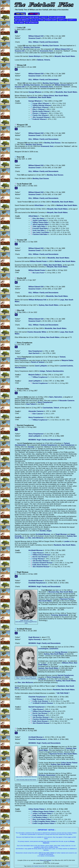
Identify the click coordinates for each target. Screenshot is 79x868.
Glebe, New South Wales (53, 265)
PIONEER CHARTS (51, 20)
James (35, 56)
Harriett (40, 383)
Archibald (43, 534)
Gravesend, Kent (46, 51)
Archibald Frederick (43, 703)
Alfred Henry (40, 107)
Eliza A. (38, 109)
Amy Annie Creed (41, 232)
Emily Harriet (40, 815)
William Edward (36, 36)
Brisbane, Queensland (47, 775)
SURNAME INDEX (33, 17)
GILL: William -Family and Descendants (43, 42)
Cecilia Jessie (40, 701)
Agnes (35, 639)
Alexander (67, 401)
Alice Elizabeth (41, 567)
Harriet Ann (40, 557)
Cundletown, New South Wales (40, 97)
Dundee (31, 447)
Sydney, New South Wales (49, 305)
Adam (38, 553)
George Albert (41, 103)
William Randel (39, 261)
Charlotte (37, 583)
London (67, 541)
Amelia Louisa (40, 220)
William (40, 377)
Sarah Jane (39, 230)
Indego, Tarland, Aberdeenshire (52, 371)
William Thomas (40, 222)
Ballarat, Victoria (44, 60)
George (35, 92)
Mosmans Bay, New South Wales (61, 592)
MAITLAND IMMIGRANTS (57, 17)
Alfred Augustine (41, 224)
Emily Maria (40, 565)
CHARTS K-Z (72, 20)
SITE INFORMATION (32, 23)
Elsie (38, 414)
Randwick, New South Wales (65, 545)
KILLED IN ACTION (38, 20)
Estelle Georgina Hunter (43, 823)
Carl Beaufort (40, 817)
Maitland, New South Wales (67, 205)
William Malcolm (42, 105)
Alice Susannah (41, 117)
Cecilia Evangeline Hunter (44, 821)
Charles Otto (40, 115)
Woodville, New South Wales (66, 92)
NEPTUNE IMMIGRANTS (22, 20)
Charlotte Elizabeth (42, 563)
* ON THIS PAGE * (63, 693)
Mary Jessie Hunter (42, 819)
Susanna (34, 38)
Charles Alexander (37, 332)
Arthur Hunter (69, 763)
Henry (45, 402)
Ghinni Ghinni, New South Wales (56, 96)
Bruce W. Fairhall (46, 860)
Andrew (49, 445)
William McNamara (37, 300)
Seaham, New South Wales (48, 668)
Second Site (41, 866)
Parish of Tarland (38, 362)
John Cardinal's (35, 866)
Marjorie (68, 360)
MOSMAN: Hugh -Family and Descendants (44, 440)
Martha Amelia (41, 111)
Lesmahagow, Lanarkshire (48, 649)
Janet (41, 366)
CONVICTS (44, 17)
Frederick (39, 119)
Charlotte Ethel (40, 234)
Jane (68, 445)
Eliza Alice (38, 218)
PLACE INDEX (19, 23)
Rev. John (36, 538)
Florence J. (39, 113)
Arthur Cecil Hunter (42, 813)
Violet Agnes (39, 226)
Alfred (39, 205)
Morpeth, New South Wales (65, 56)
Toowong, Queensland (59, 615)
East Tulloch (31, 404)
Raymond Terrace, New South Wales (63, 754)
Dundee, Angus (46, 531)
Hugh (61, 534)
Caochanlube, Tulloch (51, 408)
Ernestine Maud (40, 228)
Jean (34, 353)
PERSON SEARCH (21, 17)
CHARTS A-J (62, 20)
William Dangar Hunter (43, 811)
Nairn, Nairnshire (56, 397)
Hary (35, 351)
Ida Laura (38, 273)
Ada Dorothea (40, 561)
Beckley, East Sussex (51, 46)
